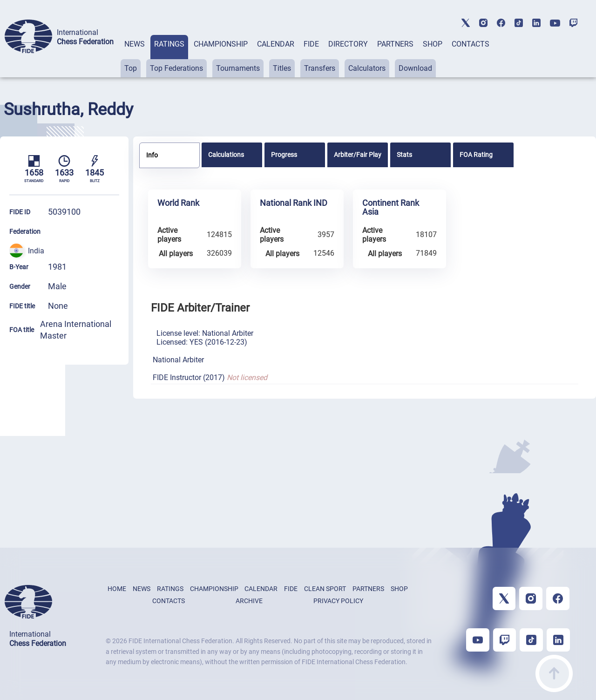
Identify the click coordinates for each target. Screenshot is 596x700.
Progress (284, 155)
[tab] (135, 56)
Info (152, 155)
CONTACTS (471, 44)
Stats (404, 155)
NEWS (135, 44)
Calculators (367, 68)
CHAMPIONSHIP (221, 44)
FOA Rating (476, 155)
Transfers (320, 68)
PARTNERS (395, 44)
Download (415, 68)
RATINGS (169, 44)
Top (131, 68)
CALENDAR (276, 44)
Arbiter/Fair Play (358, 155)
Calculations (226, 155)
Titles (282, 68)
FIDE (311, 44)
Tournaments (238, 68)
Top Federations (176, 68)
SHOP (433, 44)
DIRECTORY (348, 44)
